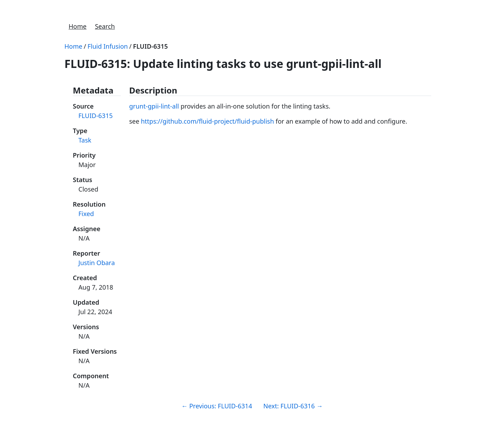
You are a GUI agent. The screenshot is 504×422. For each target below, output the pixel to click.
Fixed (86, 214)
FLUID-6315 (150, 46)
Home (78, 26)
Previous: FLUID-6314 (217, 406)
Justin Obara (97, 263)
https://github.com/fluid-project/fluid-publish (207, 121)
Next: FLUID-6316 (293, 406)
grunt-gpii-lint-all (154, 106)
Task (85, 140)
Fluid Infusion (108, 46)
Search (105, 26)
